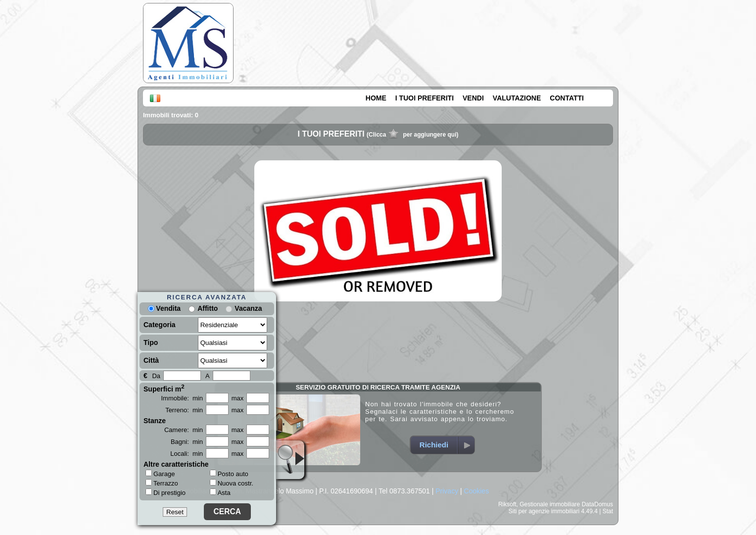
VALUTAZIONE (517, 98)
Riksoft (507, 504)
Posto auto (229, 474)
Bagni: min (187, 442)
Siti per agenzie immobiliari (544, 511)
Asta (220, 493)
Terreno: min (184, 410)
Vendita (164, 308)
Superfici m (164, 388)
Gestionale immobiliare (550, 504)
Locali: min (187, 454)
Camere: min (184, 430)
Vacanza (248, 308)
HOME (376, 98)
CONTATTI (567, 98)
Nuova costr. (232, 483)
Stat (608, 511)
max (238, 398)
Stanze (155, 421)
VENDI (473, 98)
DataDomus (597, 504)
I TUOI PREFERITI (425, 98)
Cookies (477, 491)
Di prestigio (165, 492)
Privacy (447, 491)
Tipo (151, 342)
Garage (160, 474)
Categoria (160, 325)
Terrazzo (162, 483)
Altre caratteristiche (176, 464)
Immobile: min (182, 398)
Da (156, 376)
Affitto (208, 308)
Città (151, 360)
